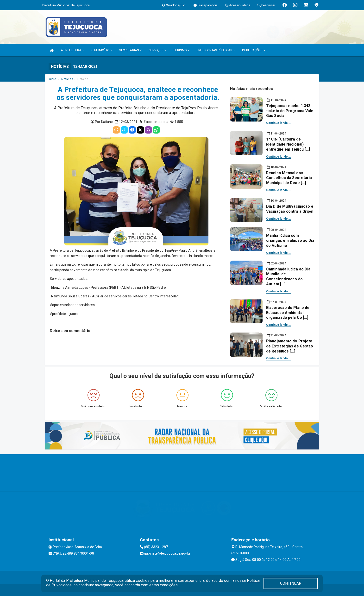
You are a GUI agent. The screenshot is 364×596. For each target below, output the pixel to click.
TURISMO (181, 50)
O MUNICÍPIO (102, 50)
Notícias (67, 79)
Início (52, 79)
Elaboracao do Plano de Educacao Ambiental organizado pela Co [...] (288, 313)
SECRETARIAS (130, 50)
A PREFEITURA (72, 50)
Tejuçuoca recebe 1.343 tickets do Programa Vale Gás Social (290, 111)
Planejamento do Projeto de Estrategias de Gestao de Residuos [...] (290, 346)
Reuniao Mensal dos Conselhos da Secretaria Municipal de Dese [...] (289, 178)
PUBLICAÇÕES (254, 50)
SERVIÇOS (157, 50)
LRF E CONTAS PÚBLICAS (216, 50)
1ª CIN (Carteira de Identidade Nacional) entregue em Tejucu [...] (288, 144)
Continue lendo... (279, 123)
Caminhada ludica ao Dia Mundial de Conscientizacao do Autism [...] (288, 277)
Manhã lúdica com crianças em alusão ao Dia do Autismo (290, 240)
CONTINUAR (291, 583)
